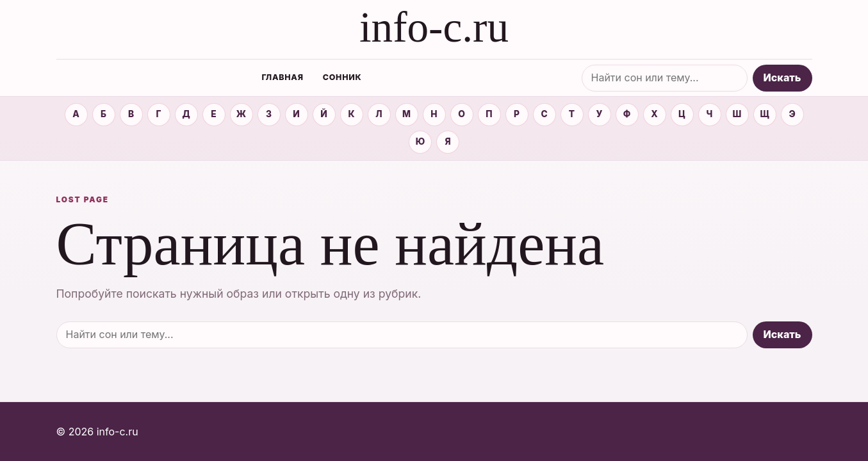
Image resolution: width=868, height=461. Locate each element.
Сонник (342, 77)
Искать (782, 77)
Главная (282, 77)
